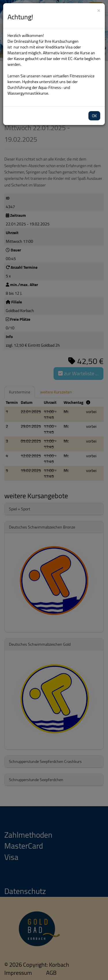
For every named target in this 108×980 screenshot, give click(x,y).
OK (94, 116)
